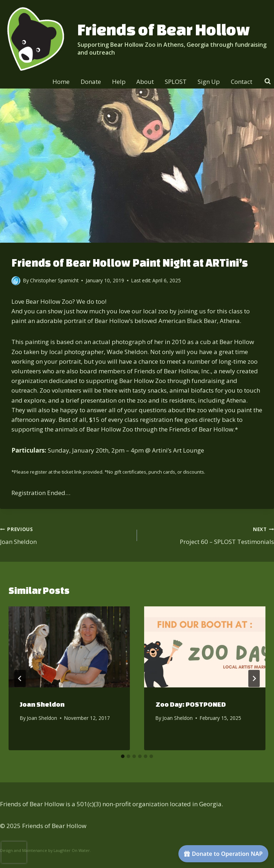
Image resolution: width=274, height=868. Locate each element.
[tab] (123, 756)
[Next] (254, 678)
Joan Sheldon (65, 535)
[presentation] (69, 647)
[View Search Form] (268, 81)
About (145, 82)
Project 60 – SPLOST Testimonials (209, 535)
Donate (91, 82)
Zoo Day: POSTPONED (191, 704)
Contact (242, 82)
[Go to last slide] (20, 678)
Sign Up (209, 82)
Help (119, 82)
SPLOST (176, 82)
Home (61, 82)
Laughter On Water (72, 850)
